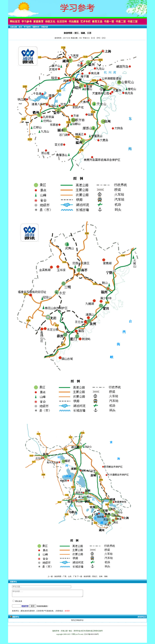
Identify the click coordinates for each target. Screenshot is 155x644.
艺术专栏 (85, 22)
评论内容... (52, 594)
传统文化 (50, 22)
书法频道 (74, 22)
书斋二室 (121, 22)
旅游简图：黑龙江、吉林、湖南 (96, 576)
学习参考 (27, 22)
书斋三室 (132, 22)
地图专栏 (36, 27)
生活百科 (62, 22)
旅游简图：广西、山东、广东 (65, 576)
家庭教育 (38, 22)
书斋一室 (109, 22)
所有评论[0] (142, 618)
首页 (20, 27)
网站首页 (15, 22)
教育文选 (97, 22)
